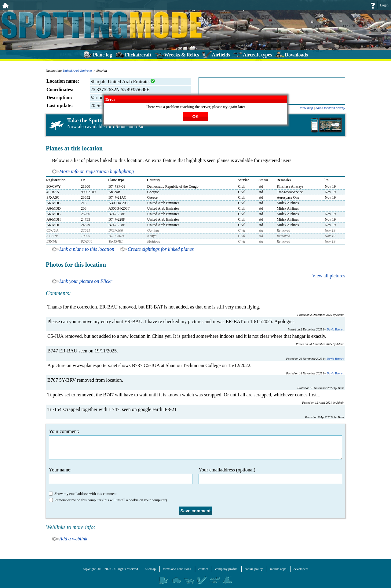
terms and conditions (177, 569)
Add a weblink (73, 539)
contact (203, 569)
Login (384, 5)
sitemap (151, 569)
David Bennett (336, 329)
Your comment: (195, 444)
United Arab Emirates (77, 70)
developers (301, 569)
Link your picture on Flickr (86, 281)
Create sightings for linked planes (161, 249)
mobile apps (278, 569)
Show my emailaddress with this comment (83, 494)
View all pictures (329, 276)
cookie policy (254, 569)
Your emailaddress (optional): (270, 476)
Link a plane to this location (87, 249)
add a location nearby (330, 108)
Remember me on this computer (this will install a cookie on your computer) (108, 500)
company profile (226, 569)
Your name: (121, 476)
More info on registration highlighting (97, 171)
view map (307, 108)
